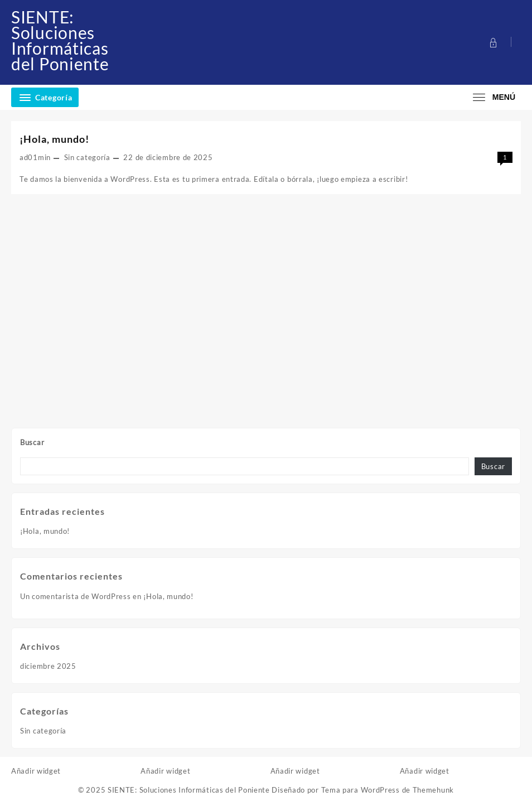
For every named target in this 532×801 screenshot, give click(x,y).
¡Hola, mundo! (45, 531)
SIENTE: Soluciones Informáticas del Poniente (60, 40)
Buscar (32, 442)
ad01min (35, 157)
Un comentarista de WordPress (76, 596)
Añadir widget (36, 771)
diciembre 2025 (48, 666)
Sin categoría (87, 157)
